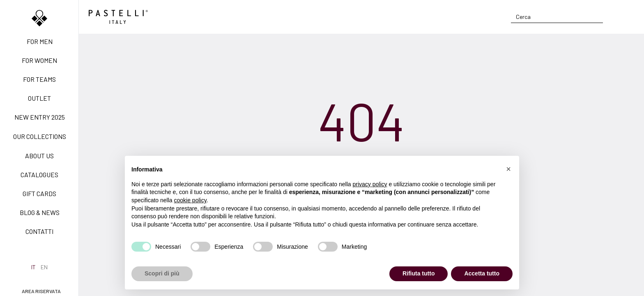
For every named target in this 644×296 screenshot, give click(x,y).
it (33, 267)
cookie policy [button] (190, 200)
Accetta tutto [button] (482, 273)
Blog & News (40, 212)
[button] (508, 169)
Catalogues (39, 175)
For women (39, 60)
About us (39, 156)
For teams (39, 79)
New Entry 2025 (40, 117)
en (44, 267)
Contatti (39, 231)
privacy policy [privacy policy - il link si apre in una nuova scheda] (370, 184)
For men (40, 41)
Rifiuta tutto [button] (419, 273)
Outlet (39, 98)
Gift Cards (39, 193)
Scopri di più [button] (162, 273)
